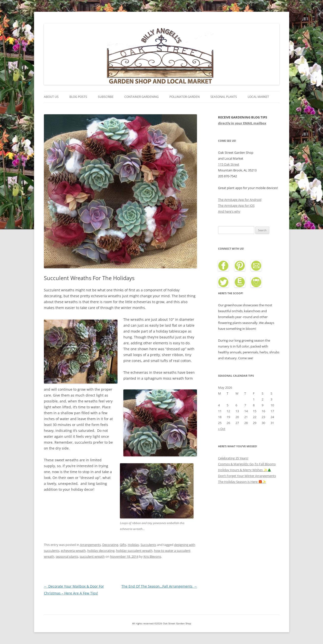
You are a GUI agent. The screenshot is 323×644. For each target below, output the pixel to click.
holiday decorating (101, 551)
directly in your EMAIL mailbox (242, 123)
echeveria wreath (73, 551)
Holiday (133, 545)
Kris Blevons (152, 556)
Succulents (148, 545)
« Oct (222, 429)
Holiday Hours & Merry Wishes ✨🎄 (245, 470)
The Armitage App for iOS (236, 206)
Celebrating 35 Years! (233, 458)
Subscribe (106, 97)
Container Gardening (142, 97)
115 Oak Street (229, 164)
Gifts (123, 545)
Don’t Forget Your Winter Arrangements (247, 476)
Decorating (110, 545)
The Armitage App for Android (240, 200)
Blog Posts (78, 97)
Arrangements (90, 545)
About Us (51, 97)
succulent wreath (92, 556)
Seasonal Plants (224, 97)
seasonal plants (67, 556)
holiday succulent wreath (134, 551)
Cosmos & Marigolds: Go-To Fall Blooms (247, 464)
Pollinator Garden (185, 97)
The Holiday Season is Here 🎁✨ (242, 482)
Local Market (258, 97)
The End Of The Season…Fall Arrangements (159, 586)
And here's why (229, 211)
